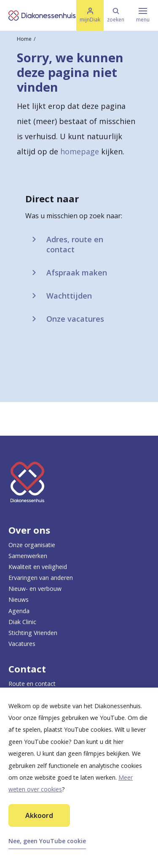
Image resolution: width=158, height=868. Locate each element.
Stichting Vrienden (33, 633)
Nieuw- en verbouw (35, 589)
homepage (80, 151)
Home (24, 39)
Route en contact (32, 684)
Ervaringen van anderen (41, 578)
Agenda (19, 611)
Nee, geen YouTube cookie (47, 841)
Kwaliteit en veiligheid (38, 567)
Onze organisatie (32, 545)
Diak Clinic (22, 622)
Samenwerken (28, 556)
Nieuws (19, 599)
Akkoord (39, 815)
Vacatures (22, 644)
